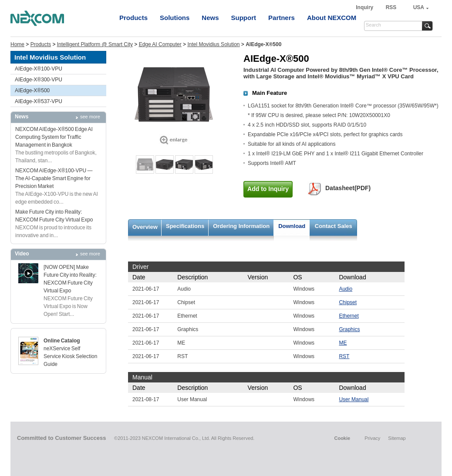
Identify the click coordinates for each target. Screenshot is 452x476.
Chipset (348, 302)
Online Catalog (62, 341)
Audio (346, 289)
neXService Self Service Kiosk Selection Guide (70, 356)
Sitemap (397, 438)
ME (343, 343)
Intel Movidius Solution (213, 44)
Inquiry (365, 7)
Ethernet (349, 316)
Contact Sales (334, 226)
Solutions (175, 18)
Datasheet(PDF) (348, 188)
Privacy (372, 438)
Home (17, 44)
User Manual (354, 399)
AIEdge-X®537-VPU (39, 101)
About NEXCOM (332, 18)
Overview (145, 227)
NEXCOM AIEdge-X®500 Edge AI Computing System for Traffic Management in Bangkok (54, 137)
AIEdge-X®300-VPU (39, 80)
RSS (391, 7)
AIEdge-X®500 (32, 91)
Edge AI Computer (160, 44)
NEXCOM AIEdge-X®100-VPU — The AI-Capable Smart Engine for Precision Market (54, 178)
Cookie (342, 438)
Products (133, 18)
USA (419, 7)
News (210, 18)
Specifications (185, 226)
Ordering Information (241, 226)
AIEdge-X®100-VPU (39, 69)
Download (292, 226)
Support (244, 18)
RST (344, 356)
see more (90, 117)
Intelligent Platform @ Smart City (95, 44)
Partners (282, 18)
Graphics (349, 329)
